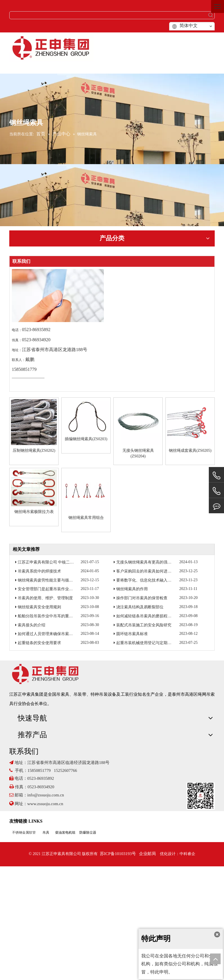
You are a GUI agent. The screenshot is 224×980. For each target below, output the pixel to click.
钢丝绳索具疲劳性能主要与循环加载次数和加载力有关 (65, 580)
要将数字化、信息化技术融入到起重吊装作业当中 (160, 580)
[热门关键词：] (211, 15)
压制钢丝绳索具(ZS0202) (34, 451)
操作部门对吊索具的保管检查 (142, 598)
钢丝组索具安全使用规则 (39, 607)
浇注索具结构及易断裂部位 (140, 607)
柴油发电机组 (65, 833)
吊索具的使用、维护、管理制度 (45, 598)
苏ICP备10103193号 (118, 854)
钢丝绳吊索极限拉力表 (34, 512)
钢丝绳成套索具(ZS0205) (190, 451)
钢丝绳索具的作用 (132, 589)
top (215, 959)
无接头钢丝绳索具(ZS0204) (138, 453)
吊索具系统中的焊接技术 (39, 571)
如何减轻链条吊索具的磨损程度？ (146, 616)
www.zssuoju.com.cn (46, 804)
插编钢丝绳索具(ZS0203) (86, 439)
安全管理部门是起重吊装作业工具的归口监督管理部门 (65, 589)
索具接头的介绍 (32, 625)
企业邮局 (147, 854)
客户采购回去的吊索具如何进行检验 (148, 571)
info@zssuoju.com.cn (46, 795)
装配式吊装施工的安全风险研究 (144, 625)
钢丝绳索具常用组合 (86, 518)
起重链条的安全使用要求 (39, 643)
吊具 (46, 833)
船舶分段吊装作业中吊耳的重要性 (47, 616)
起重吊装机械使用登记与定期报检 (146, 643)
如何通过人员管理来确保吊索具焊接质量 (53, 634)
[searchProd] (108, 15)
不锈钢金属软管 (24, 833)
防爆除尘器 (88, 833)
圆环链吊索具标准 (132, 634)
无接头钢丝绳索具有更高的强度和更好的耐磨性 (158, 562)
